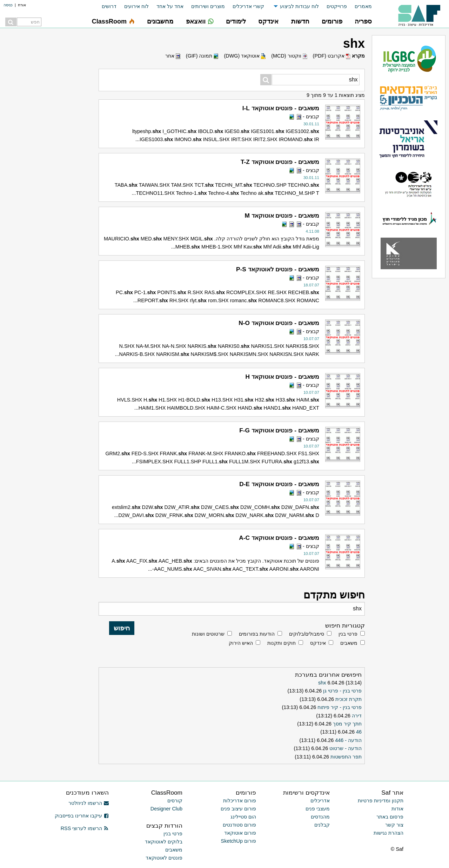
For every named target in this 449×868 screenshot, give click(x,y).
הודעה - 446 (348, 740)
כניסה (8, 5)
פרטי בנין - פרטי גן (342, 691)
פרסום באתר (390, 817)
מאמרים (363, 6)
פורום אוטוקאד (240, 833)
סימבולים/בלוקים (307, 634)
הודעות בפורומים (257, 634)
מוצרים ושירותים (208, 6)
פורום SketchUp (239, 841)
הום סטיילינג (243, 817)
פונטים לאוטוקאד (164, 858)
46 (359, 732)
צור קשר (394, 825)
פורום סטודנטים (239, 825)
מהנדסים (320, 817)
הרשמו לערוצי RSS (85, 828)
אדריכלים (320, 801)
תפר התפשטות (346, 757)
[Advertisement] (42, 360)
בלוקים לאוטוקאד (164, 842)
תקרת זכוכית (349, 699)
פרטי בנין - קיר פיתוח (340, 707)
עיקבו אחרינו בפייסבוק (82, 816)
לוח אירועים (136, 6)
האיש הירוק (241, 643)
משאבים (349, 643)
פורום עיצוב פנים (238, 809)
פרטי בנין (348, 634)
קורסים (175, 801)
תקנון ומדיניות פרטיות (381, 801)
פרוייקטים (337, 6)
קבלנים (322, 825)
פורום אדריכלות (240, 801)
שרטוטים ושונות (208, 634)
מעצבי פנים (318, 809)
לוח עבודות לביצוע (299, 6)
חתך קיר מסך (347, 724)
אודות (397, 809)
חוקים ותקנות (282, 643)
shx (322, 683)
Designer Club (166, 809)
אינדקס (318, 643)
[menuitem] (359, 6)
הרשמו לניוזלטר (89, 803)
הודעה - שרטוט (346, 748)
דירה (357, 716)
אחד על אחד (170, 6)
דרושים (109, 6)
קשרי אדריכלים (248, 6)
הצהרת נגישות (388, 833)
